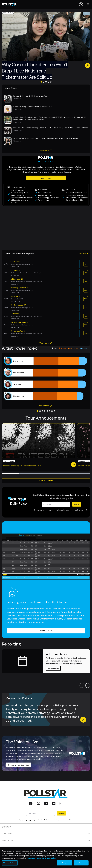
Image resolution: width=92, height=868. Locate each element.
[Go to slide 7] (52, 411)
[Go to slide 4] (48, 82)
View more (46, 151)
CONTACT (46, 847)
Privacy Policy (69, 510)
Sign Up (77, 504)
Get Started (46, 631)
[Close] (88, 860)
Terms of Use (83, 510)
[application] (46, 379)
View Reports (53, 668)
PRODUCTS (46, 834)
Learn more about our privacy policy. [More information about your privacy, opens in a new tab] (42, 867)
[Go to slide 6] (50, 411)
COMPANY (46, 827)
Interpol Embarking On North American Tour (22, 466)
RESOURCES (46, 841)
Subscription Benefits (19, 765)
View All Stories (46, 481)
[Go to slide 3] (46, 82)
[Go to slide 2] (44, 82)
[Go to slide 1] (41, 82)
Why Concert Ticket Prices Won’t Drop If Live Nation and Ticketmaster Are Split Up (35, 71)
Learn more (46, 178)
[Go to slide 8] (54, 411)
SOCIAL (46, 854)
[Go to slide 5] (51, 82)
